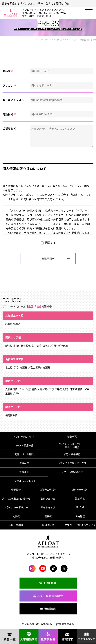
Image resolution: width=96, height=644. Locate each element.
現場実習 (24, 463)
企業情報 (16, 490)
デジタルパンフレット (24, 481)
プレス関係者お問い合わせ (16, 498)
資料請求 (24, 472)
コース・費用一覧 (24, 445)
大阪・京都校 (16, 525)
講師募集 (80, 498)
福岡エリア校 (13, 407)
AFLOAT (80, 507)
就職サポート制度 (24, 454)
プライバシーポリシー (16, 507)
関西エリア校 (13, 381)
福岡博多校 (48, 525)
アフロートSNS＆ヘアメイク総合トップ (80, 526)
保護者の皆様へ (48, 490)
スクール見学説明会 (72, 472)
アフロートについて (24, 436)
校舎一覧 (72, 436)
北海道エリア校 (14, 316)
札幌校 (16, 516)
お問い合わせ (48, 498)
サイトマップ (48, 507)
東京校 (48, 516)
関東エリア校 (13, 337)
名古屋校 (80, 516)
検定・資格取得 (72, 454)
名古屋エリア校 (14, 359)
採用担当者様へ (80, 490)
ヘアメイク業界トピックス (72, 463)
